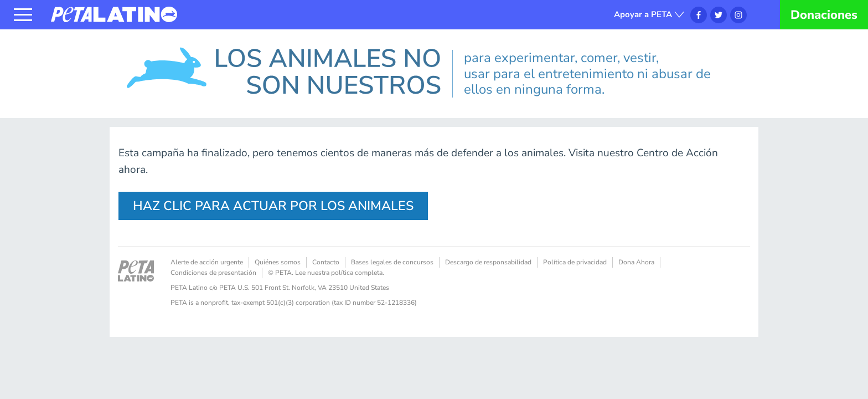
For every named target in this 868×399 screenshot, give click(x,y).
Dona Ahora (636, 262)
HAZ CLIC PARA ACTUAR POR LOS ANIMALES (273, 206)
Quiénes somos (278, 262)
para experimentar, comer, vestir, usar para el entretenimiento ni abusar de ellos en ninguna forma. (587, 74)
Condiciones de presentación (213, 273)
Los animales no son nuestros (184, 47)
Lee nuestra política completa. (340, 273)
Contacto (326, 262)
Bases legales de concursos (392, 262)
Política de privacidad (575, 262)
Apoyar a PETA (643, 14)
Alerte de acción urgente (207, 262)
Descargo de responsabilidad (488, 262)
